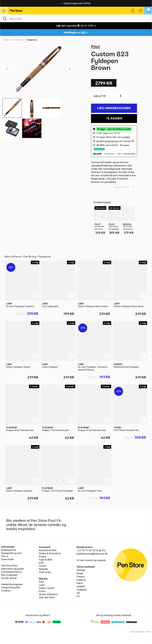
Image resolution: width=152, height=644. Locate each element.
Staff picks (45, 572)
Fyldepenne (32, 40)
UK (78, 593)
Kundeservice (9, 550)
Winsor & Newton (48, 594)
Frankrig (81, 580)
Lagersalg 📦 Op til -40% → (76, 26)
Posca (42, 591)
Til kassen (114, 118)
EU (78, 596)
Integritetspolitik (11, 587)
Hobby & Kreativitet (50, 553)
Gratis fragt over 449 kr (76, 3)
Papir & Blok (46, 560)
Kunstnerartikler (48, 550)
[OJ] (76, 18)
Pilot (95, 47)
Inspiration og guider (13, 569)
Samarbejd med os (12, 572)
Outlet (43, 566)
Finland (81, 577)
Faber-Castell (46, 588)
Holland (81, 586)
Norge (80, 573)
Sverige (81, 570)
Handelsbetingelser (12, 584)
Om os (5, 556)
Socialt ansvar (9, 578)
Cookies (6, 591)
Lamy (42, 585)
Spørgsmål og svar (11, 553)
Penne (6, 40)
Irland (80, 583)
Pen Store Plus (9, 566)
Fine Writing (18, 40)
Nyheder (44, 569)
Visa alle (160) (47, 597)
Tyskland (82, 590)
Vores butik (7, 559)
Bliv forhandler (9, 575)
